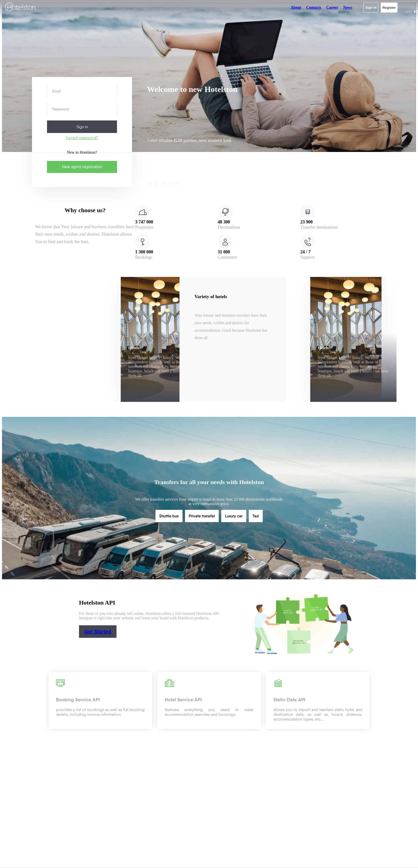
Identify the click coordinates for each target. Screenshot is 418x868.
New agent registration (82, 167)
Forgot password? (82, 138)
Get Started (98, 632)
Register (389, 8)
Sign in (371, 8)
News (348, 7)
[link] (156, 185)
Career (332, 7)
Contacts (314, 7)
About (296, 7)
